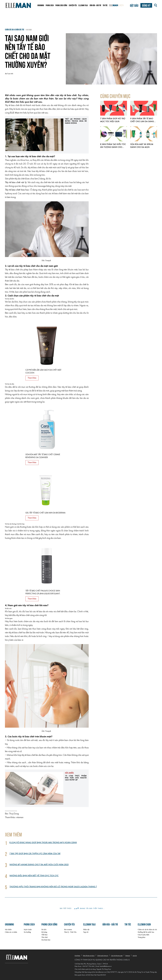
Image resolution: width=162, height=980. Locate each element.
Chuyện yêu (73, 5)
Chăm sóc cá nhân (11, 932)
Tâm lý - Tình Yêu (70, 932)
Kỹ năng (44, 932)
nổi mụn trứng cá (28, 394)
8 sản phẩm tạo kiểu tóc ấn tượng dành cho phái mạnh (113, 147)
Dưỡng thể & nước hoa (146, 932)
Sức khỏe (69, 773)
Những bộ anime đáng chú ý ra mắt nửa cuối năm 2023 (39, 865)
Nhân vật (86, 930)
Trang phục (142, 937)
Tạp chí (86, 932)
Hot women (68, 930)
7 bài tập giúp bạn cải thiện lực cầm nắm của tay (35, 854)
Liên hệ (135, 956)
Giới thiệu (77, 956)
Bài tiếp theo (66, 909)
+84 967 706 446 (88, 966)
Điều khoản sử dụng (89, 956)
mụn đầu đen (17, 535)
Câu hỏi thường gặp (117, 956)
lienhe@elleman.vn (106, 966)
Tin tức (105, 5)
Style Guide (28, 930)
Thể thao (44, 935)
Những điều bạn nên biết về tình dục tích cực (34, 876)
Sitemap (128, 956)
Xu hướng (27, 932)
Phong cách (50, 5)
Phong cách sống (61, 5)
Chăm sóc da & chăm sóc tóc (147, 930)
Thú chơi (44, 937)
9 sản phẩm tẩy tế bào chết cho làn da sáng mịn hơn (142, 122)
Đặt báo (134, 5)
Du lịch (44, 930)
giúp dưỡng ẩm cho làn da (70, 313)
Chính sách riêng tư (103, 956)
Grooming (41, 5)
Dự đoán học (46, 940)
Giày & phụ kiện (143, 935)
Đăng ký (146, 5)
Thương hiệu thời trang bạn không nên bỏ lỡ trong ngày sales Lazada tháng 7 (53, 887)
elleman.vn (102, 972)
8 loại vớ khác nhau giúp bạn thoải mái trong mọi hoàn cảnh (43, 843)
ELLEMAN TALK (83, 5)
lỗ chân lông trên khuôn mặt (64, 270)
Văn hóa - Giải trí (95, 5)
